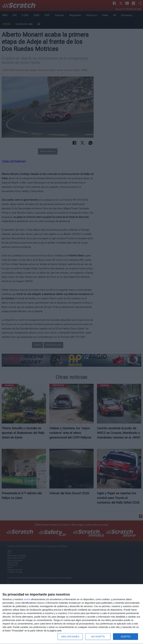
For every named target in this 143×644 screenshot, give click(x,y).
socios (27, 599)
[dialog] (71, 614)
